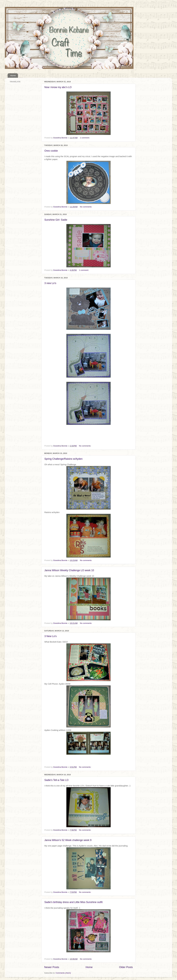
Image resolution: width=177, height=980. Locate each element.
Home (13, 75)
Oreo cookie (51, 151)
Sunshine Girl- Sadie (56, 220)
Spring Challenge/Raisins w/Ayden (63, 459)
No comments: (86, 207)
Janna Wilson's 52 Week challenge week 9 (68, 840)
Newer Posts (52, 967)
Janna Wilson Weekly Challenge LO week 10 (69, 570)
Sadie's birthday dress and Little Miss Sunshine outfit (73, 902)
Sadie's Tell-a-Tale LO (56, 780)
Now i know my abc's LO (58, 87)
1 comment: (85, 138)
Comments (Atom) (63, 973)
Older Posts (126, 967)
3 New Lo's (50, 636)
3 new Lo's (50, 283)
